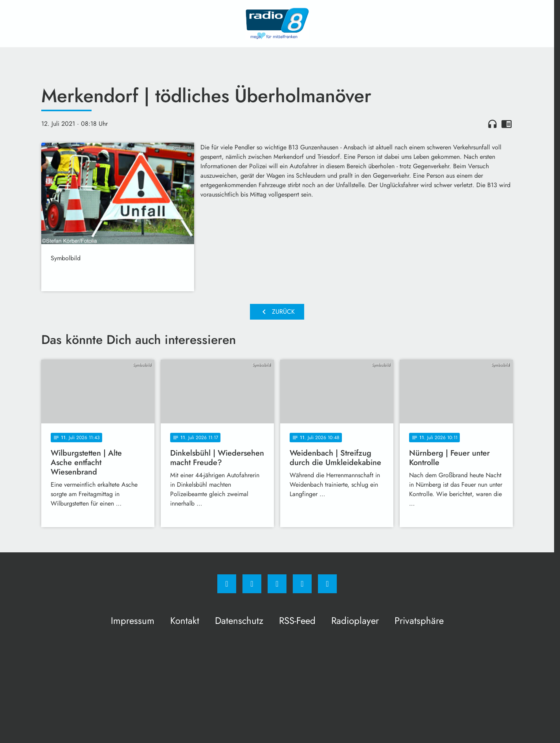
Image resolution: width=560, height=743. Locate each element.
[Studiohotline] (302, 584)
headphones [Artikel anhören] (492, 124)
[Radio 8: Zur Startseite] (277, 24)
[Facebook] (227, 584)
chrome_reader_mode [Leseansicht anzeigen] (507, 124)
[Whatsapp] (277, 584)
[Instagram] (252, 584)
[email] (327, 584)
